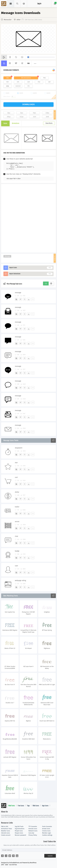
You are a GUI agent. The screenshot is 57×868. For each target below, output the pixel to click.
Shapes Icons (19, 833)
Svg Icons (4, 4)
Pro (28, 64)
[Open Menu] (24, 4)
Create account (6, 835)
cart (16, 477)
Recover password (20, 835)
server (17, 522)
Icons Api (31, 833)
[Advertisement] (28, 218)
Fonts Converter (47, 827)
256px (9, 117)
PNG (44, 78)
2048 (47, 117)
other (19, 20)
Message (7, 256)
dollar (17, 492)
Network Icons (33, 831)
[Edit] (20, 299)
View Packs (49, 123)
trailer (17, 507)
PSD (39, 82)
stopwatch (19, 448)
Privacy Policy (33, 835)
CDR (28, 82)
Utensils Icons (5, 833)
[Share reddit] (6, 856)
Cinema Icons (46, 831)
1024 (35, 117)
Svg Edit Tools (19, 827)
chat (16, 536)
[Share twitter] (10, 856)
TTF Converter (33, 827)
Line (7, 86)
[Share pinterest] (13, 856)
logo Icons (45, 806)
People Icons (19, 831)
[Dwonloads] (29, 299)
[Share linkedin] (17, 856)
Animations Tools (6, 829)
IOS (28, 86)
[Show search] (17, 4)
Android (18, 86)
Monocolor (8, 20)
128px (47, 113)
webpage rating (20, 580)
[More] (33, 299)
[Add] (16, 299)
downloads (29, 104)
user (16, 566)
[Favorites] (25, 299)
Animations (16, 123)
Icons (5, 123)
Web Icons (36, 806)
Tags (28, 806)
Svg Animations (20, 829)
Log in (39, 4)
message (18, 293)
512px (22, 117)
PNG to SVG (5, 827)
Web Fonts (12, 806)
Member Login (47, 833)
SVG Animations (26, 78)
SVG (8, 78)
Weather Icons (6, 831)
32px (22, 113)
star (16, 463)
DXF (49, 82)
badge (17, 551)
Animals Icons (33, 829)
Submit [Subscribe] (50, 856)
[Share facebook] (2, 856)
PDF (8, 82)
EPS (18, 82)
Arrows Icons (46, 829)
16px (9, 113)
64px (34, 113)
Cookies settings (47, 835)
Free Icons (21, 806)
